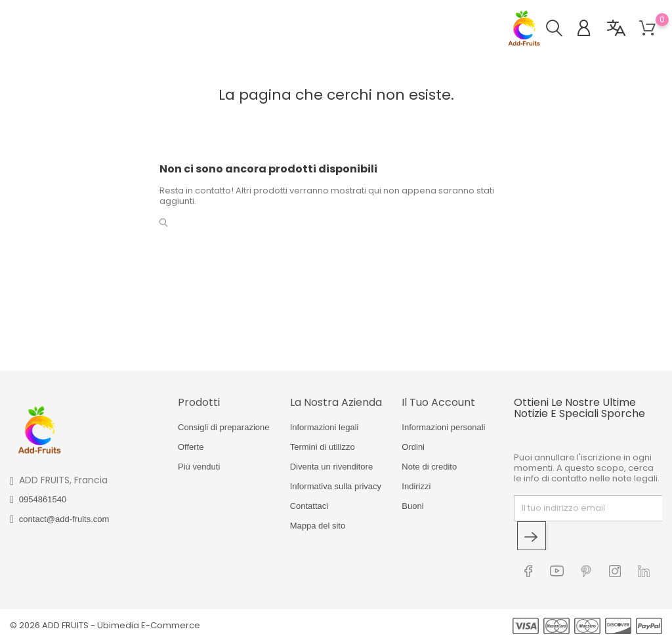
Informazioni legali (325, 427)
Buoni (412, 506)
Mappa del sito (318, 526)
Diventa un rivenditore (331, 467)
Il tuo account (438, 402)
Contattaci (309, 506)
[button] (561, 30)
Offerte (191, 447)
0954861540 (43, 499)
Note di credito (429, 467)
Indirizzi (416, 486)
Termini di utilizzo (323, 447)
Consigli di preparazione (223, 427)
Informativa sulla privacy (336, 486)
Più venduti (199, 467)
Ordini (413, 447)
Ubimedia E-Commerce (149, 625)
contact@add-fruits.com (64, 519)
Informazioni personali (443, 427)
